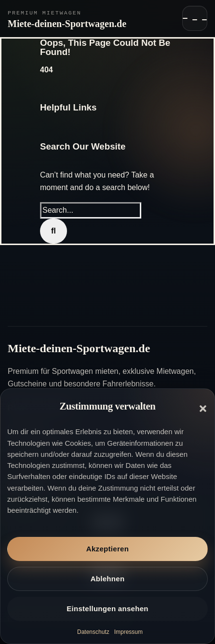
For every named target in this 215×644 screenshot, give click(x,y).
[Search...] (91, 210)
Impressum (128, 632)
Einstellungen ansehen (107, 609)
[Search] (54, 231)
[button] (203, 409)
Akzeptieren (107, 549)
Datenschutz (93, 632)
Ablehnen (108, 579)
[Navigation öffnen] (195, 18)
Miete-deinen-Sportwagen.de (67, 24)
